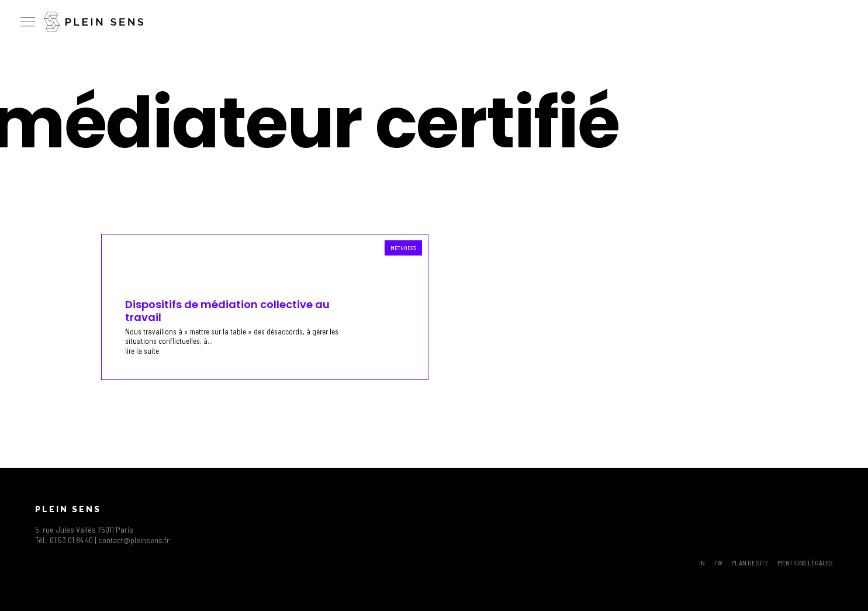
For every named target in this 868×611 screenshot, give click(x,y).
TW (718, 562)
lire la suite (142, 351)
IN (702, 562)
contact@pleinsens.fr (134, 540)
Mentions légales (805, 562)
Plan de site (750, 562)
